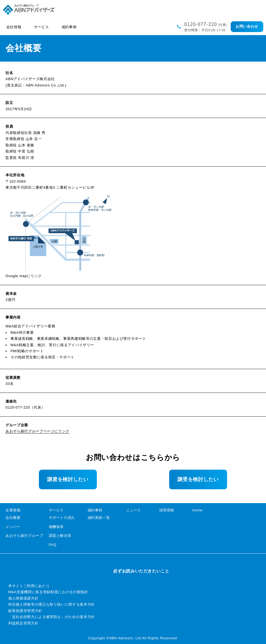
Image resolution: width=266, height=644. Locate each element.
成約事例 (95, 510)
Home (197, 510)
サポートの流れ (62, 518)
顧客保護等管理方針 (25, 611)
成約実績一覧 (99, 518)
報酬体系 (56, 527)
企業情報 (13, 510)
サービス (56, 510)
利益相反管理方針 (23, 623)
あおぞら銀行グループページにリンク (38, 431)
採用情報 (167, 510)
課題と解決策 (60, 536)
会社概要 (13, 518)
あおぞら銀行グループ (24, 536)
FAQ (53, 545)
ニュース (134, 510)
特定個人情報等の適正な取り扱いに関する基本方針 (52, 604)
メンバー (13, 527)
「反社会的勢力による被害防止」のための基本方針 (52, 617)
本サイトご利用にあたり (29, 586)
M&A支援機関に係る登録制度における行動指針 (48, 592)
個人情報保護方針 (23, 598)
